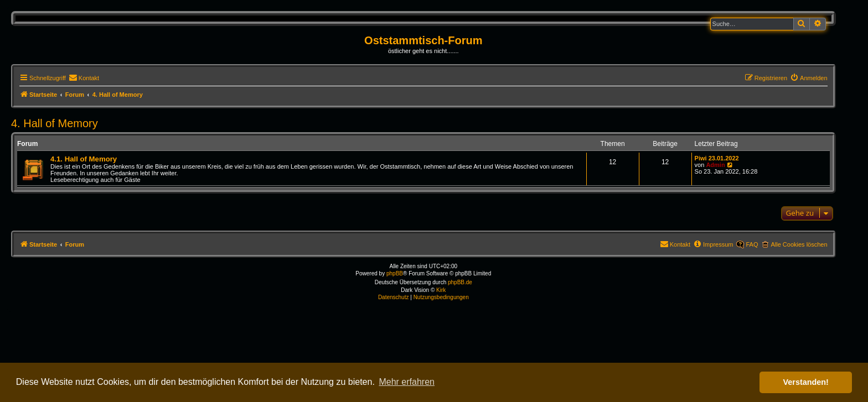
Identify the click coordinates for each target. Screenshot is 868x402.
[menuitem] (84, 78)
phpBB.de (460, 282)
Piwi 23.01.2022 (717, 158)
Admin (715, 165)
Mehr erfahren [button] (407, 382)
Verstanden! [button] (806, 382)
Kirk (441, 290)
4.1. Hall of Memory (84, 159)
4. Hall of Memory (55, 123)
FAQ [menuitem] (752, 244)
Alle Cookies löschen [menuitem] (799, 244)
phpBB (395, 273)
